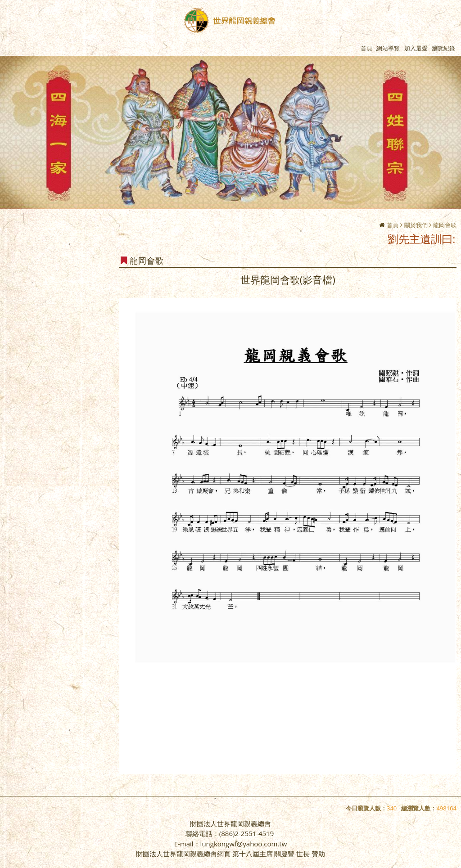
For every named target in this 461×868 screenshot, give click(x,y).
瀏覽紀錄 (443, 48)
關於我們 (416, 225)
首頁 (393, 225)
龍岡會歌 (445, 225)
